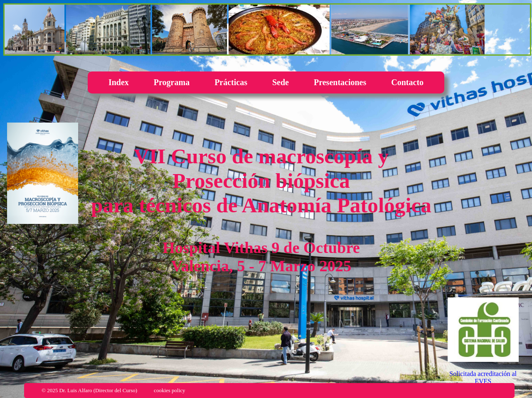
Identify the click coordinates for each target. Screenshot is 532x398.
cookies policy (169, 390)
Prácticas (231, 82)
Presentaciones (340, 82)
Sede (281, 82)
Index (119, 82)
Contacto (407, 82)
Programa (172, 82)
